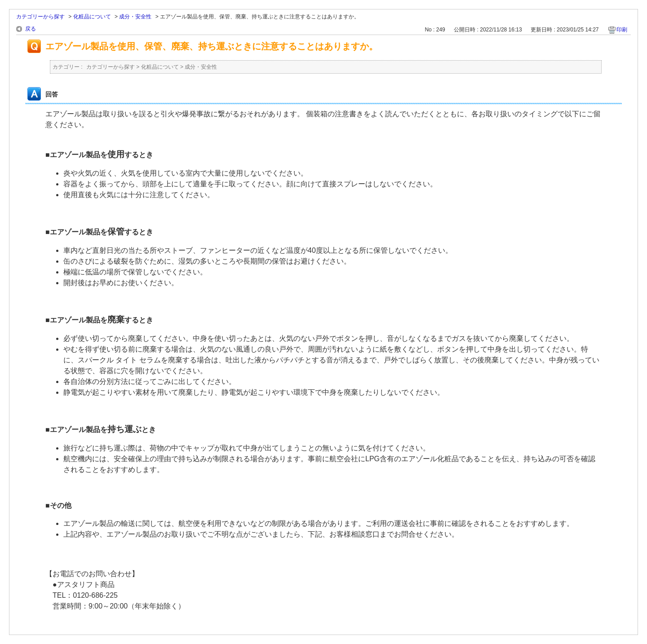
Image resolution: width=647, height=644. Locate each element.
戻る (31, 29)
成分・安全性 (135, 17)
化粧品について (92, 17)
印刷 (622, 30)
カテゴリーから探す (40, 17)
